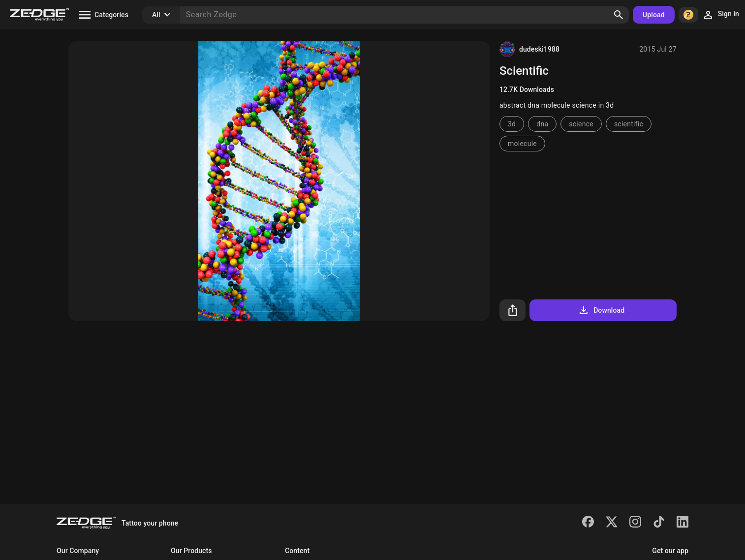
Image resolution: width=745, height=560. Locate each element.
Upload (654, 15)
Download (601, 310)
